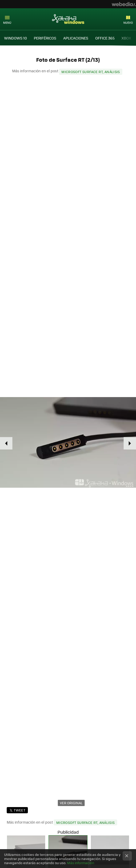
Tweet (19, 810)
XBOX (126, 38)
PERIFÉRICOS (45, 38)
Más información (81, 863)
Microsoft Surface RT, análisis (91, 72)
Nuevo (128, 23)
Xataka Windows (68, 19)
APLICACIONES (76, 38)
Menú (7, 23)
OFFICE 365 (105, 38)
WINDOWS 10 (15, 38)
